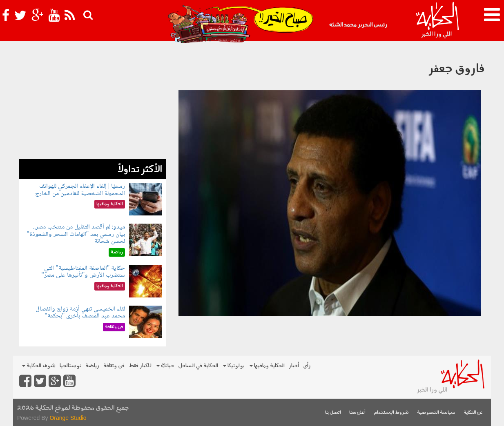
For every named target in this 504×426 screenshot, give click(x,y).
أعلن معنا (357, 413)
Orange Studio (68, 418)
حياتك (165, 366)
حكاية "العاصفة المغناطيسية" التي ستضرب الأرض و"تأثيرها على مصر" (83, 272)
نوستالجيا (70, 366)
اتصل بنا (333, 413)
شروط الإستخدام (391, 413)
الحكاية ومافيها (267, 366)
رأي (307, 366)
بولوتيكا (234, 366)
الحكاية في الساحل (198, 366)
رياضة (92, 366)
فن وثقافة (114, 366)
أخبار (294, 366)
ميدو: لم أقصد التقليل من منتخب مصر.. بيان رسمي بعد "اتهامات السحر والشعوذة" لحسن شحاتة (76, 234)
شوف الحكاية (39, 366)
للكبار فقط (140, 366)
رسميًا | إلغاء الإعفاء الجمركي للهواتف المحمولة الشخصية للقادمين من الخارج (80, 190)
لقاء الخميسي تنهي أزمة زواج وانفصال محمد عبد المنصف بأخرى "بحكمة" (80, 313)
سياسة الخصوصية (436, 413)
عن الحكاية (473, 413)
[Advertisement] (93, 102)
